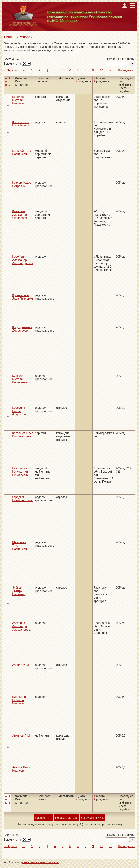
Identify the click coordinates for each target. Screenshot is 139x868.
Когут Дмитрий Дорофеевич (22, 329)
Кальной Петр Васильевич (22, 152)
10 (102, 70)
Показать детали (66, 818)
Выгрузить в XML (92, 818)
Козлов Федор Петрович (22, 184)
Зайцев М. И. (21, 665)
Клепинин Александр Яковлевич (20, 215)
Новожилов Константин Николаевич (20, 472)
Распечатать (44, 818)
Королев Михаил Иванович (19, 100)
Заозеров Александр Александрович (23, 626)
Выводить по (13, 64)
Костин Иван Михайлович (21, 124)
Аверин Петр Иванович (21, 769)
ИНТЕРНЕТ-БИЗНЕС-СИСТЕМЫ (41, 862)
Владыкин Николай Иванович (19, 700)
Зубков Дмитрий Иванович (19, 591)
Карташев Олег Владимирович (23, 435)
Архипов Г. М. (21, 736)
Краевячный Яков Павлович (23, 297)
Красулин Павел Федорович (20, 411)
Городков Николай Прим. (23, 499)
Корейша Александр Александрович (23, 260)
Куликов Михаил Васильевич (20, 379)
